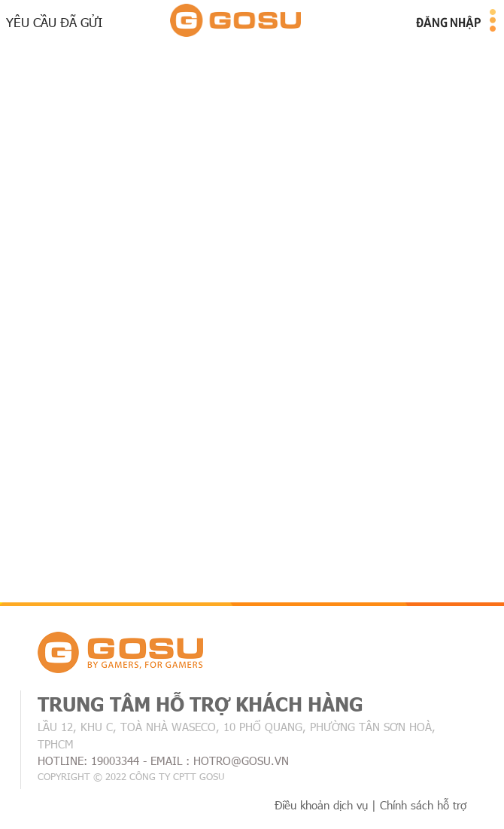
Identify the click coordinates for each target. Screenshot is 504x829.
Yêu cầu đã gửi (54, 22)
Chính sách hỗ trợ (423, 805)
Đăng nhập (448, 22)
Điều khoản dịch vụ (321, 805)
